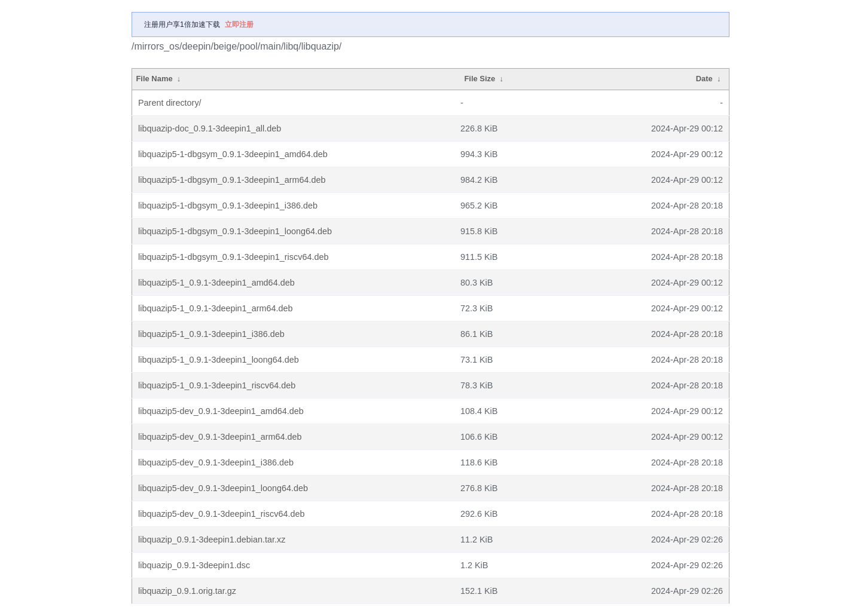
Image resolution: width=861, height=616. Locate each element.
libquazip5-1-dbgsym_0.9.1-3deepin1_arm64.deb (232, 180)
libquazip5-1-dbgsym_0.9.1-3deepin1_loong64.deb (235, 231)
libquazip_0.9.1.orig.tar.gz (187, 591)
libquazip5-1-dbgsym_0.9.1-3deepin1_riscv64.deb (233, 257)
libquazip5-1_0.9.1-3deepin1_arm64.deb (215, 308)
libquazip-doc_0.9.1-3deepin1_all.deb (210, 128)
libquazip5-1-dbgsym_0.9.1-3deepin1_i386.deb (228, 206)
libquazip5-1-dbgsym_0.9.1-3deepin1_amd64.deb (233, 154)
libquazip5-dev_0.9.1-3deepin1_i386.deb (216, 462)
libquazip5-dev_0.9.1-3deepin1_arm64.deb (220, 437)
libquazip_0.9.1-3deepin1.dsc (194, 565)
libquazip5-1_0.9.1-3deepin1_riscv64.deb (217, 385)
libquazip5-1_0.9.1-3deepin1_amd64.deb (216, 283)
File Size (480, 79)
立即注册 (239, 24)
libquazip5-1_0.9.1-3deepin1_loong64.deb (219, 360)
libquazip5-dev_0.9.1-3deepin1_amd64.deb (221, 411)
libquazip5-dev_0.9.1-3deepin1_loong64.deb (223, 488)
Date (704, 79)
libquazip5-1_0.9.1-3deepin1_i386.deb (211, 334)
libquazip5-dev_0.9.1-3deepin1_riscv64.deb (221, 514)
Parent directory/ (170, 103)
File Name (154, 79)
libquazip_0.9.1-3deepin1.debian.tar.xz (212, 540)
